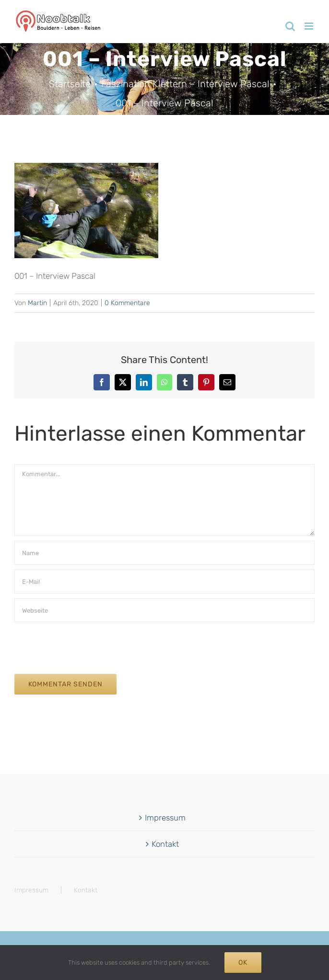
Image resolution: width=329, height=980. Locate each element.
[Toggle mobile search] (290, 26)
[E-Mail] (164, 581)
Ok (243, 963)
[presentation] (87, 646)
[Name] (164, 553)
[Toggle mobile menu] (310, 26)
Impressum (165, 818)
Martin (37, 303)
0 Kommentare (127, 303)
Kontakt (165, 844)
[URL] (164, 610)
